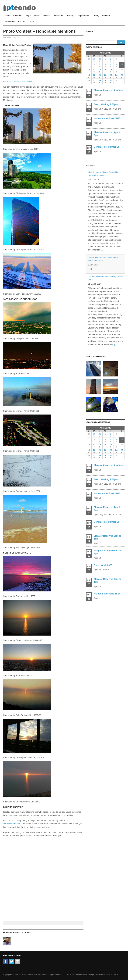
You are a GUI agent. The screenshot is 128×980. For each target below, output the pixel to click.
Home (7, 16)
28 (100, 80)
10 (116, 64)
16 (111, 70)
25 (122, 75)
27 (94, 80)
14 (100, 70)
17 (116, 70)
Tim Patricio (26, 932)
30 (94, 59)
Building (70, 16)
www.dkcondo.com (12, 824)
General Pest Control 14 (106, 147)
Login (31, 22)
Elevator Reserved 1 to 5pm (108, 90)
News (37, 16)
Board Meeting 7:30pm (106, 104)
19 (89, 75)
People (28, 16)
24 (116, 75)
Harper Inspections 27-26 (107, 118)
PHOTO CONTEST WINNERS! (17, 82)
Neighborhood (83, 16)
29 (105, 80)
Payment (106, 16)
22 (105, 75)
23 (111, 75)
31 (100, 59)
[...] (102, 250)
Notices (46, 16)
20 (94, 75)
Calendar (17, 16)
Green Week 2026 (103, 565)
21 (100, 75)
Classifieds (58, 16)
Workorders (10, 22)
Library (96, 16)
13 (94, 70)
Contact (22, 22)
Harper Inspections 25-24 (107, 594)
